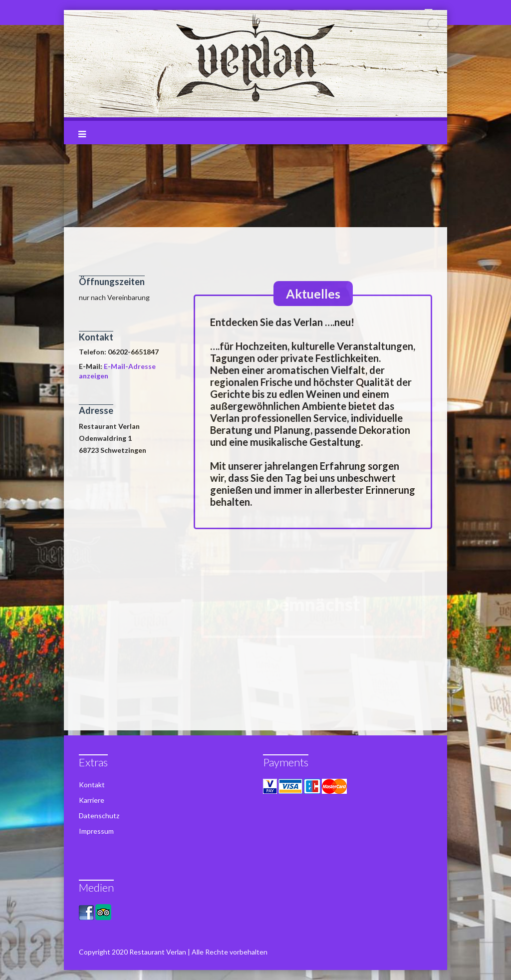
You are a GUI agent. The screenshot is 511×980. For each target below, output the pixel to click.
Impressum (96, 831)
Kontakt (92, 785)
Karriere (92, 800)
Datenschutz (99, 816)
